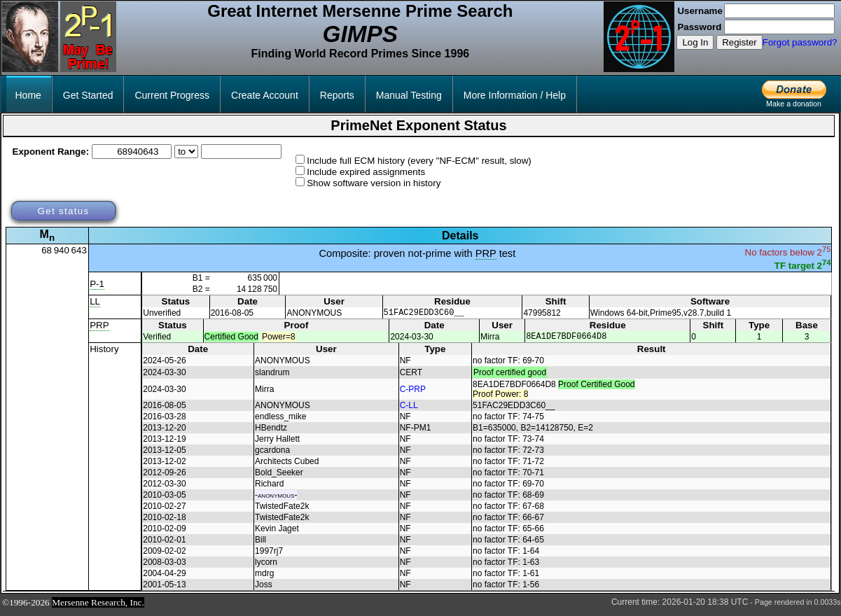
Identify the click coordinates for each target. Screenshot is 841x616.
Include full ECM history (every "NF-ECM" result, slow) (419, 161)
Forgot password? (800, 42)
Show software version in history (374, 183)
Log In (695, 42)
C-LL (409, 409)
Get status (63, 211)
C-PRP (413, 393)
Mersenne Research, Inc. (98, 607)
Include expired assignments (366, 172)
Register (739, 42)
